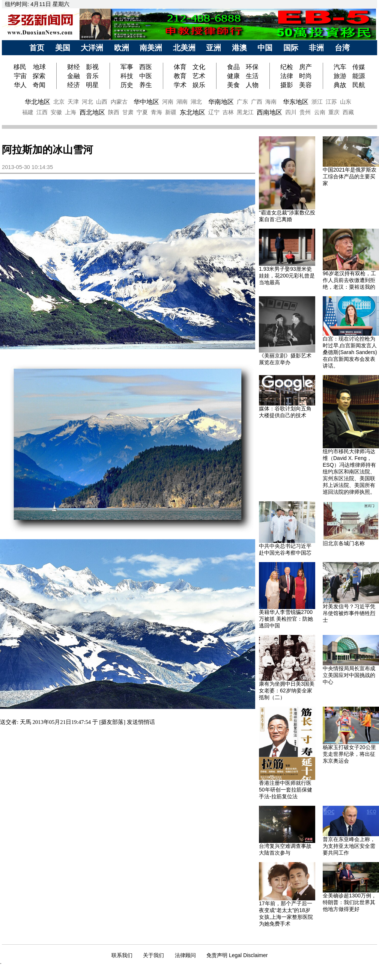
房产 (305, 67)
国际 (291, 48)
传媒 (359, 67)
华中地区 (146, 102)
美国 (63, 48)
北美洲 (184, 48)
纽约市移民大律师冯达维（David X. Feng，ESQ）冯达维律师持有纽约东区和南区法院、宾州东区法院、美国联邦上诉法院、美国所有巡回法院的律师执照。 (349, 472)
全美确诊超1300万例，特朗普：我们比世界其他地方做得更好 (350, 902)
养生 (146, 85)
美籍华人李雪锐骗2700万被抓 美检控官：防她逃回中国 (286, 619)
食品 (233, 67)
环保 (252, 67)
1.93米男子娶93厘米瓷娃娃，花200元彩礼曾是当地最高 (287, 276)
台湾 (342, 48)
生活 (252, 76)
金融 (74, 76)
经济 (74, 85)
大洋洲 (92, 48)
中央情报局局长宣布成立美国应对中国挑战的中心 (349, 675)
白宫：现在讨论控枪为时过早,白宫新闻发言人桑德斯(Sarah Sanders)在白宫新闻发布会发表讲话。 (350, 352)
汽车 (340, 67)
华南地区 (221, 102)
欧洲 (122, 48)
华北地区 (38, 102)
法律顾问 (185, 955)
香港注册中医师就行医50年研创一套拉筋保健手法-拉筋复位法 (286, 790)
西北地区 (92, 112)
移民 (21, 67)
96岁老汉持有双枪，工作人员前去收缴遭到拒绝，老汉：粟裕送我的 (349, 280)
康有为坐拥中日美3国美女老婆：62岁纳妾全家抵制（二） (287, 691)
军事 (127, 67)
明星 (92, 85)
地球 (39, 67)
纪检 (287, 67)
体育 (180, 67)
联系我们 (122, 955)
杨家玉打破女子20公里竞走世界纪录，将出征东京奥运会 (349, 754)
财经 (74, 67)
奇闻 (39, 85)
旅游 (340, 76)
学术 (180, 85)
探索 (39, 76)
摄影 (287, 85)
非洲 (316, 48)
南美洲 (151, 48)
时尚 (305, 76)
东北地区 (193, 112)
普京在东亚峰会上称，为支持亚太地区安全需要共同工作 (349, 846)
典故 (340, 85)
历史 (127, 85)
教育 (180, 76)
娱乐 (199, 85)
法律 (287, 76)
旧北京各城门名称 (344, 543)
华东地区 (296, 102)
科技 (127, 76)
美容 (305, 85)
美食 (233, 85)
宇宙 (20, 76)
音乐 (92, 76)
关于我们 (153, 955)
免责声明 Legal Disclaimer (237, 955)
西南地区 (269, 112)
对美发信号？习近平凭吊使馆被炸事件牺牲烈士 (349, 613)
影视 (92, 67)
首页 (37, 48)
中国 (265, 48)
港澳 (239, 48)
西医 (146, 67)
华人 (20, 85)
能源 (359, 76)
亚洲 (214, 48)
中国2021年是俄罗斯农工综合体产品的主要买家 (350, 176)
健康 (233, 76)
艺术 (199, 76)
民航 (359, 85)
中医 (146, 76)
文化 (199, 67)
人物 (252, 85)
